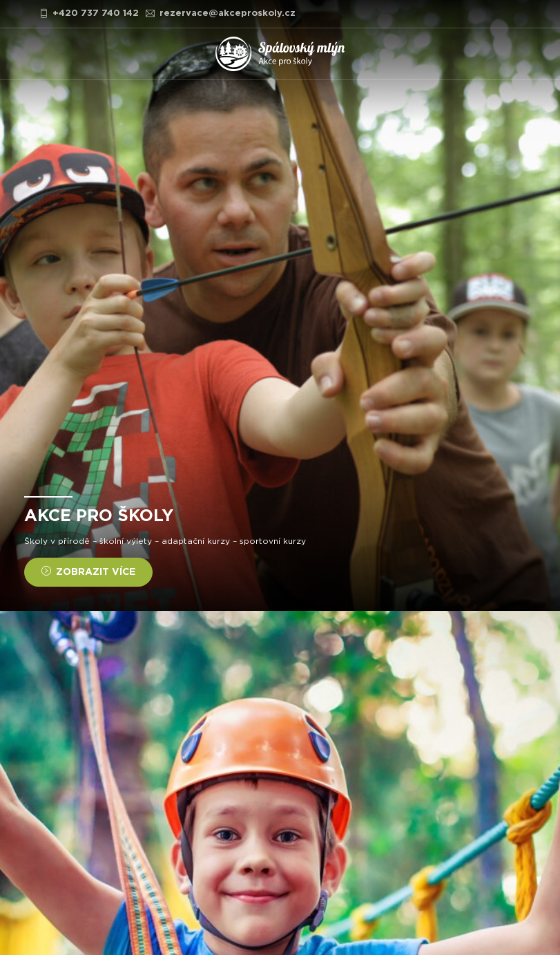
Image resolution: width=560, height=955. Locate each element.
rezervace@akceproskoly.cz (221, 13)
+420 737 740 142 (89, 13)
